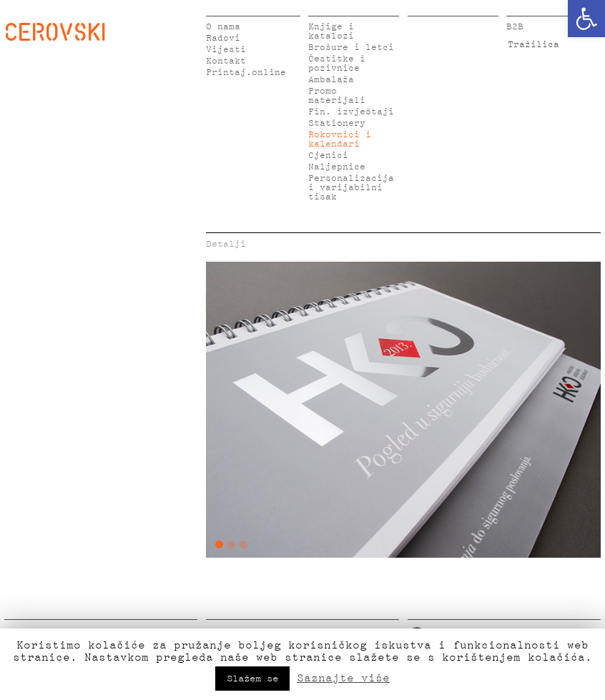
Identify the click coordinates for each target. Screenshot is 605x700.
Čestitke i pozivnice (337, 64)
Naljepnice (337, 167)
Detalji (226, 244)
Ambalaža (331, 80)
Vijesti (226, 50)
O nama (223, 27)
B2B (515, 27)
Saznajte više (343, 678)
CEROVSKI (55, 31)
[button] (586, 19)
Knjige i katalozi (331, 31)
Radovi (223, 38)
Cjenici (328, 156)
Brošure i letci (351, 48)
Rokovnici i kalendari (340, 139)
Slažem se (252, 679)
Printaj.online (246, 73)
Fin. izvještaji (351, 112)
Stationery (337, 123)
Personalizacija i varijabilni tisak (351, 188)
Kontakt (226, 61)
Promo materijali (337, 96)
